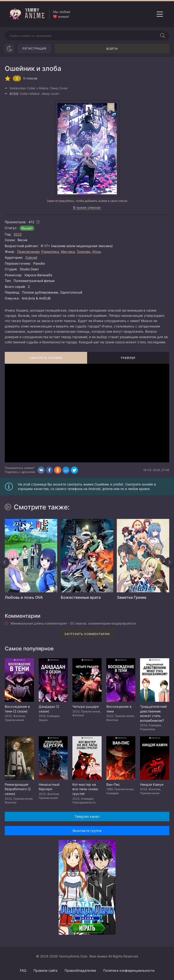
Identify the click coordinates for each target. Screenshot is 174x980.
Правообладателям (80, 970)
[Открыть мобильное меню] (160, 14)
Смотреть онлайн (46, 358)
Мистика (68, 252)
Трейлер (128, 358)
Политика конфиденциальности (129, 970)
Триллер (84, 252)
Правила (45, 970)
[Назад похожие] (5, 562)
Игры (97, 252)
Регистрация (34, 48)
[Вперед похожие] (169, 562)
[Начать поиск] (163, 36)
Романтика (50, 252)
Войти (112, 49)
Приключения (28, 252)
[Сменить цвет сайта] (9, 49)
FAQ (23, 970)
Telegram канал (87, 816)
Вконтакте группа (87, 831)
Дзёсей (31, 257)
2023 (18, 234)
